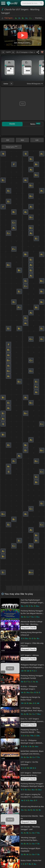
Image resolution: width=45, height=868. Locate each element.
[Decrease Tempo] (3, 52)
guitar (6, 84)
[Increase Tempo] (13, 52)
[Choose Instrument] (11, 84)
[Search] (41, 3)
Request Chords (29, 628)
